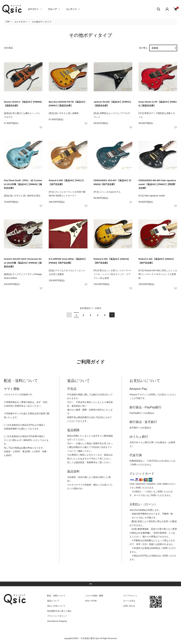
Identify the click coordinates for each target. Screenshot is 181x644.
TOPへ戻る (90, 584)
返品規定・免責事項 (86, 462)
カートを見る (129, 601)
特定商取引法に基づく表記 (59, 611)
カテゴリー (33, 9)
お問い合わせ (129, 606)
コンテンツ (71, 9)
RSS (87, 601)
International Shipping (57, 621)
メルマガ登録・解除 (94, 596)
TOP (8, 22)
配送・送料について (56, 596)
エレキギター (21, 22)
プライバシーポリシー (57, 616)
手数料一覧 (168, 514)
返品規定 (76, 406)
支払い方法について (56, 606)
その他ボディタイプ (42, 22)
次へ (112, 315)
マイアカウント (130, 596)
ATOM (94, 601)
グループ (52, 9)
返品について (53, 601)
